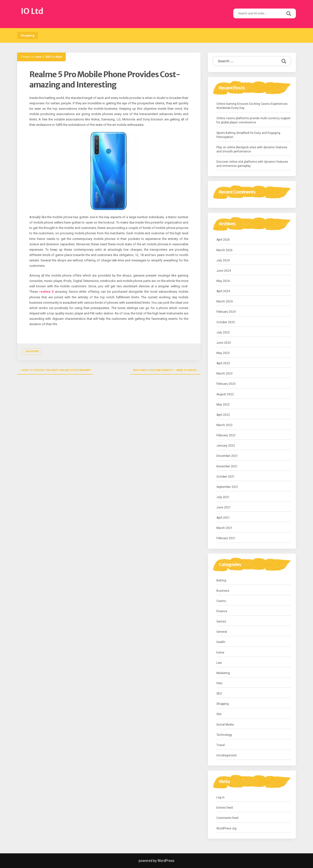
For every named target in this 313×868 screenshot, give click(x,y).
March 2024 (224, 301)
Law (219, 663)
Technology (224, 735)
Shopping (28, 35)
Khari (59, 57)
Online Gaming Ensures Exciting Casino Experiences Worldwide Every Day (252, 106)
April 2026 (223, 240)
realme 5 (47, 292)
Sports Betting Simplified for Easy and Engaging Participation (248, 135)
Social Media (225, 725)
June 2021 (224, 507)
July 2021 (223, 497)
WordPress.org (226, 828)
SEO (219, 694)
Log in (220, 797)
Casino (221, 601)
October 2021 (226, 477)
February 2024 (226, 312)
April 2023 (223, 363)
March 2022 (224, 425)
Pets (219, 683)
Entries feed (225, 808)
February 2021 (226, 538)
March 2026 (224, 250)
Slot (219, 714)
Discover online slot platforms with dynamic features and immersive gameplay (252, 164)
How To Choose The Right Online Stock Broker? (56, 370)
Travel (221, 745)
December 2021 (227, 456)
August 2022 (225, 394)
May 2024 (223, 281)
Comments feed (227, 818)
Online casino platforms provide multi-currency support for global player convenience (253, 120)
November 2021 (227, 466)
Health (221, 642)
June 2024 (224, 271)
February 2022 (226, 435)
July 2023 (223, 332)
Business (223, 591)
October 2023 (226, 322)
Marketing (223, 673)
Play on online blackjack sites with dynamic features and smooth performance (252, 149)
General (222, 632)
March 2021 (224, 528)
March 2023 (224, 374)
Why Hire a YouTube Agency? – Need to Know (164, 370)
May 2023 (223, 353)
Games (221, 622)
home (220, 653)
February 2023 (226, 384)
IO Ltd (32, 11)
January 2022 (226, 446)
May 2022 (223, 405)
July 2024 (223, 260)
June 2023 (224, 343)
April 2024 (223, 291)
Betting (221, 580)
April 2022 (223, 415)
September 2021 (227, 487)
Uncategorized (226, 755)
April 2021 (223, 518)
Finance (222, 611)
